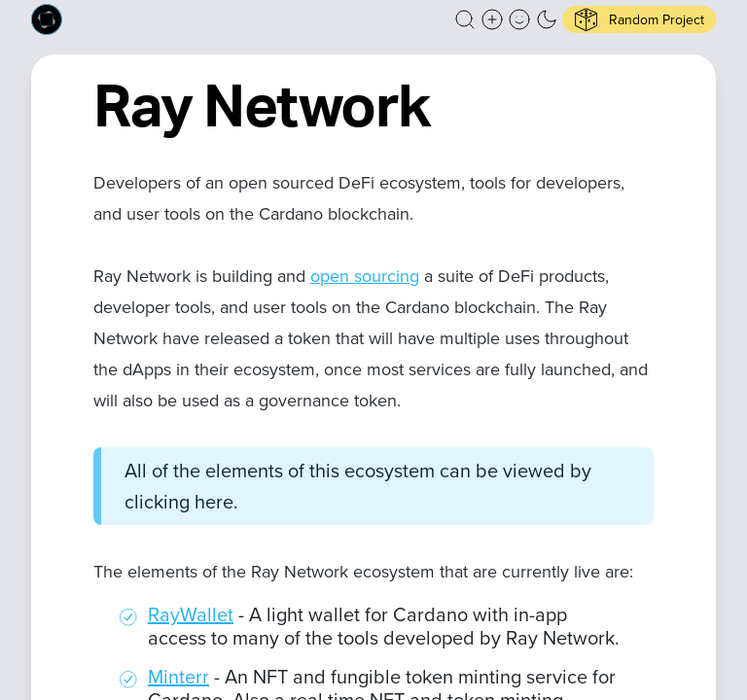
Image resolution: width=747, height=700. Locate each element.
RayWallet (191, 614)
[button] (465, 19)
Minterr (178, 677)
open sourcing (365, 276)
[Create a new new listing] (492, 19)
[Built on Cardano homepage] (47, 19)
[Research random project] (639, 19)
